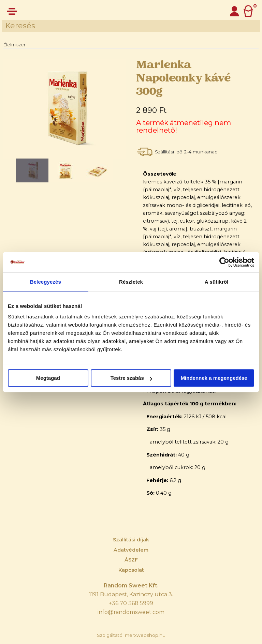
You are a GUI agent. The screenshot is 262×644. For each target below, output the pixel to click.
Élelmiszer (14, 45)
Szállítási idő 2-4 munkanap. (187, 152)
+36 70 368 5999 (131, 603)
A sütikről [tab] (217, 282)
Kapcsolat (131, 570)
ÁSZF (131, 560)
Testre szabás (131, 378)
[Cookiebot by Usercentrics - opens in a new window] (224, 262)
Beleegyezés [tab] (46, 282)
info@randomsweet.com (131, 612)
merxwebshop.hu (145, 635)
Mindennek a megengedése (214, 378)
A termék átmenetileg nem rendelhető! (184, 126)
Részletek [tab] (131, 282)
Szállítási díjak (131, 540)
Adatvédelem (131, 550)
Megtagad (48, 378)
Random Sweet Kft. (131, 586)
